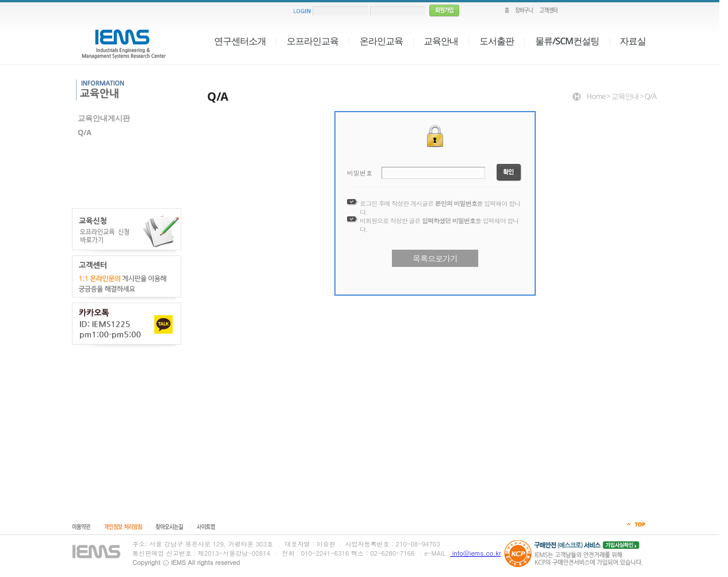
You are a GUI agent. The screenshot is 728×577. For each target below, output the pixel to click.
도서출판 (497, 41)
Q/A (85, 132)
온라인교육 (381, 41)
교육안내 (441, 41)
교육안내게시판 (104, 118)
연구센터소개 (240, 41)
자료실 (633, 41)
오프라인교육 (312, 41)
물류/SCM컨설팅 (567, 41)
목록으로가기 (435, 258)
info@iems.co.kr (475, 553)
